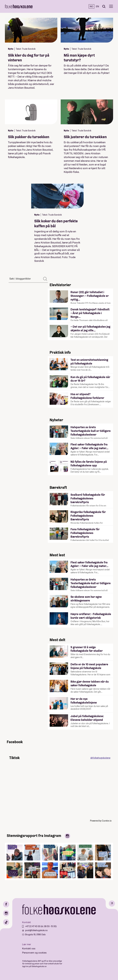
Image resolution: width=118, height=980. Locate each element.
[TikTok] (6, 922)
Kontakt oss (29, 948)
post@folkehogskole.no (36, 930)
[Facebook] (6, 904)
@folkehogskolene (100, 758)
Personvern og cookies (34, 953)
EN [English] (97, 6)
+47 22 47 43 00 (33, 926)
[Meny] (111, 6)
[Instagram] (6, 913)
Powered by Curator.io (101, 821)
